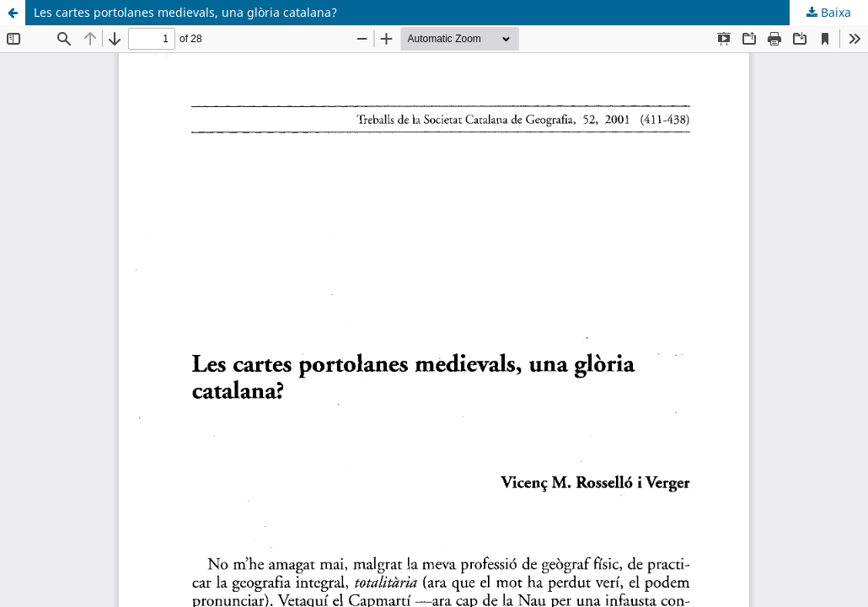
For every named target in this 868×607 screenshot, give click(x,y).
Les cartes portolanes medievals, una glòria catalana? (185, 12)
